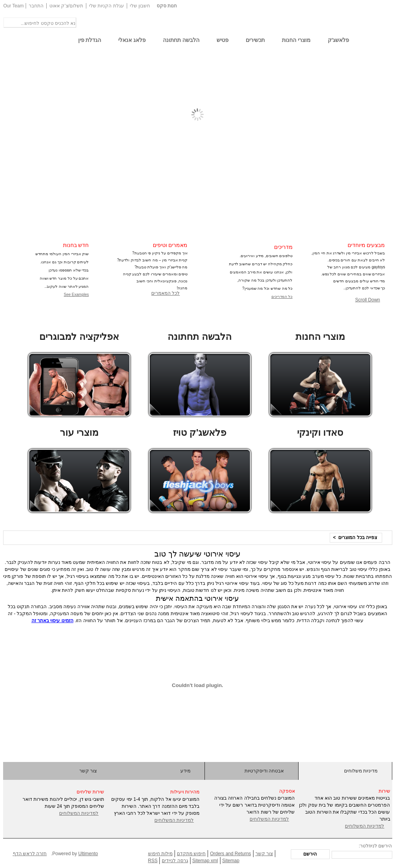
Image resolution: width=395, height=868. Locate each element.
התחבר (36, 6)
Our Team (14, 6)
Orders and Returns (230, 854)
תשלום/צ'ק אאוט (66, 6)
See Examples (76, 295)
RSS (153, 861)
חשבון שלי (140, 6)
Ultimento (88, 854)
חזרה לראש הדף (30, 854)
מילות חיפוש (160, 854)
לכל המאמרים (165, 293)
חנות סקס (167, 6)
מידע (185, 771)
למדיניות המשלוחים (79, 813)
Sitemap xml (205, 861)
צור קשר (88, 771)
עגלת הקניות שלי (107, 6)
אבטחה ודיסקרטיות (264, 771)
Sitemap (231, 861)
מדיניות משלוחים (361, 771)
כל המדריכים (282, 297)
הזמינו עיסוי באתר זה (52, 621)
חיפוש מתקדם (191, 854)
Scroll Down (367, 300)
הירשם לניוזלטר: (376, 846)
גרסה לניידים (175, 861)
